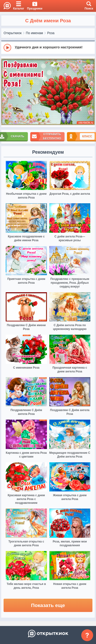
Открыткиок (13, 33)
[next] (90, 92)
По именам (34, 33)
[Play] (7, 48)
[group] (48, 47)
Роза (51, 33)
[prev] (6, 92)
